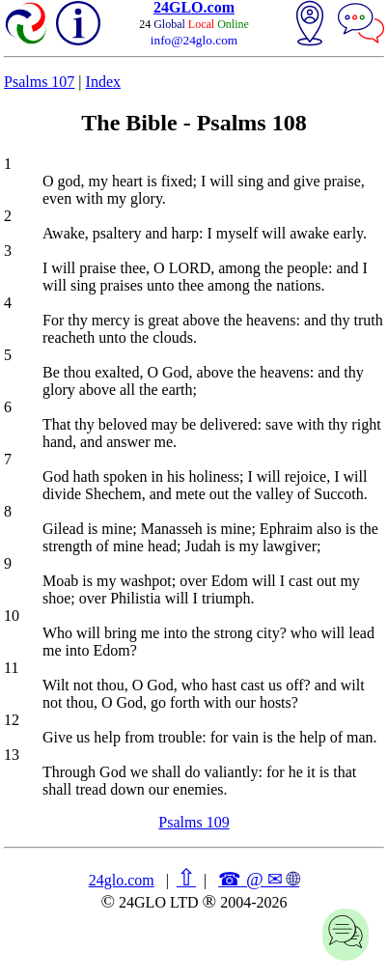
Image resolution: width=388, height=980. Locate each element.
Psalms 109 (194, 822)
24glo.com (122, 880)
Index (103, 82)
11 (11, 668)
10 (12, 616)
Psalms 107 (39, 82)
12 (12, 720)
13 (12, 755)
